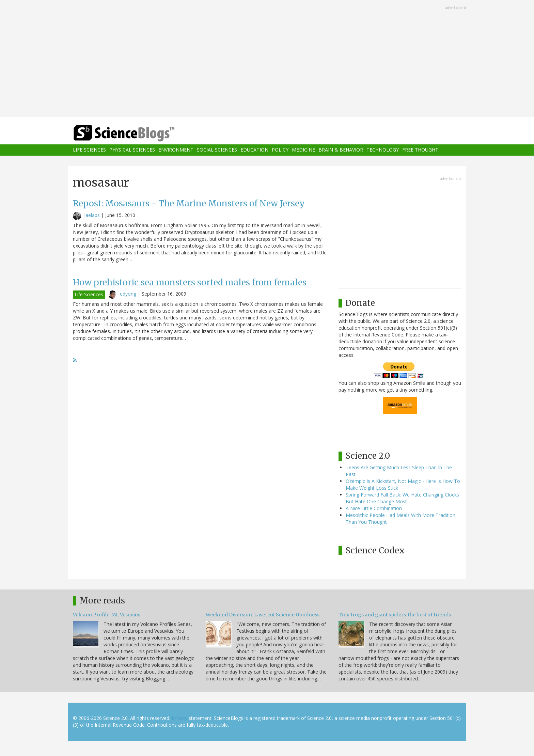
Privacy (179, 718)
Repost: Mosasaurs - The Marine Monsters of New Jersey (189, 203)
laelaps (92, 215)
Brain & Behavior (341, 150)
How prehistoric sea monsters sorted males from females (190, 282)
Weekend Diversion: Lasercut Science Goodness (263, 615)
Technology (383, 150)
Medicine (303, 150)
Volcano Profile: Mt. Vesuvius (107, 615)
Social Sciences (217, 150)
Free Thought (420, 150)
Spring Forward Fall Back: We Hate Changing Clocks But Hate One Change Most (402, 498)
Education (254, 150)
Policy (280, 150)
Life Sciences (89, 150)
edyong (128, 294)
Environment (176, 150)
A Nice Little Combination (374, 508)
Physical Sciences (132, 150)
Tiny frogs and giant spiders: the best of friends (395, 615)
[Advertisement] (267, 59)
